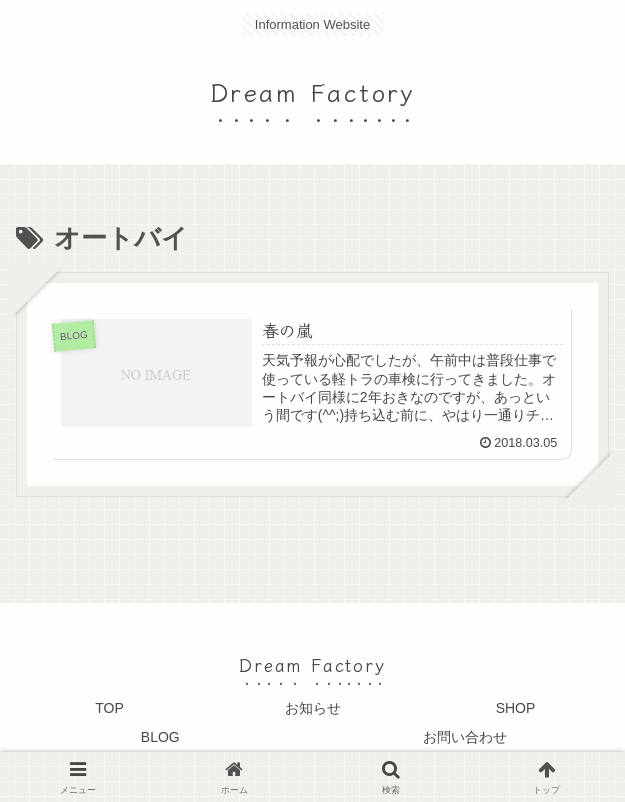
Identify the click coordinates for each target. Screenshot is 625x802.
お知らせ (313, 708)
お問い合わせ (465, 737)
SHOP (516, 708)
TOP (109, 708)
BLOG (160, 737)
